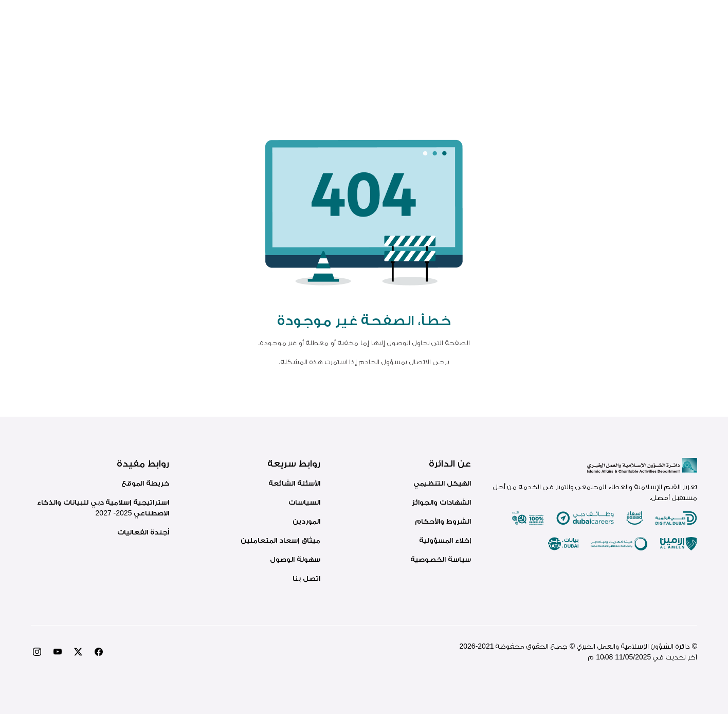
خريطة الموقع (145, 483)
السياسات (304, 502)
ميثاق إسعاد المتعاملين (280, 540)
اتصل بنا (306, 578)
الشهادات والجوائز (441, 502)
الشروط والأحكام (443, 521)
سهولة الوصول (295, 559)
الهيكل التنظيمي (442, 483)
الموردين (306, 521)
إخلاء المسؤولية (445, 540)
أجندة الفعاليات (143, 532)
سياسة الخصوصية (441, 559)
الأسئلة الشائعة (294, 483)
